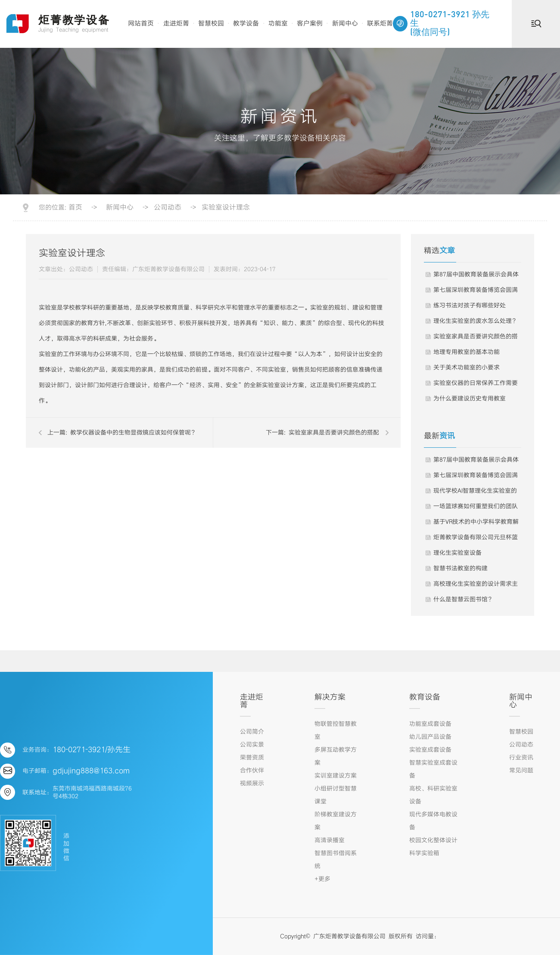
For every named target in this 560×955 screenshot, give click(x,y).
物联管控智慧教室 (336, 730)
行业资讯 (521, 758)
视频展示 (252, 783)
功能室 (278, 24)
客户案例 (310, 24)
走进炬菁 (176, 24)
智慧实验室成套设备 (433, 769)
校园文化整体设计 (433, 840)
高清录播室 (330, 840)
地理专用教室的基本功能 (467, 352)
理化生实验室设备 (457, 553)
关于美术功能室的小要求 (467, 368)
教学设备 (246, 24)
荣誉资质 (252, 758)
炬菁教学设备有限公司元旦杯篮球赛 (476, 540)
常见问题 (521, 771)
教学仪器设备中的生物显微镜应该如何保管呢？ (134, 433)
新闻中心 (345, 24)
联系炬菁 (380, 24)
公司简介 (252, 732)
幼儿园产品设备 (430, 737)
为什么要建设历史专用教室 (470, 399)
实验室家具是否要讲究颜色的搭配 (334, 433)
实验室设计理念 (226, 208)
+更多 (322, 879)
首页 (75, 208)
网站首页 (141, 24)
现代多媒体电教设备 (433, 821)
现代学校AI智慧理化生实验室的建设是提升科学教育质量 (475, 493)
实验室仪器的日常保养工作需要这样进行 (476, 385)
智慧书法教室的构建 (460, 568)
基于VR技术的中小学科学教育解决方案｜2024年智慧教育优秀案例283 (476, 524)
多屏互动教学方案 (336, 756)
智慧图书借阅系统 (336, 860)
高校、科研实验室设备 (433, 795)
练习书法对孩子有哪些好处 (470, 306)
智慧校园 (211, 24)
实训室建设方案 (336, 776)
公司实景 (252, 745)
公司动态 (168, 208)
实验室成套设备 (430, 750)
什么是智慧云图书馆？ (464, 599)
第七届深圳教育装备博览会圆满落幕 (476, 292)
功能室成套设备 (430, 724)
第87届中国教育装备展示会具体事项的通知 (476, 277)
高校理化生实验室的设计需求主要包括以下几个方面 (476, 586)
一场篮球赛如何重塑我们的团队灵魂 (476, 509)
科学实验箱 (424, 853)
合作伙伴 (252, 771)
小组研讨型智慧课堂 (336, 795)
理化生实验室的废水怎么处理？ (476, 321)
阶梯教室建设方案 (336, 821)
